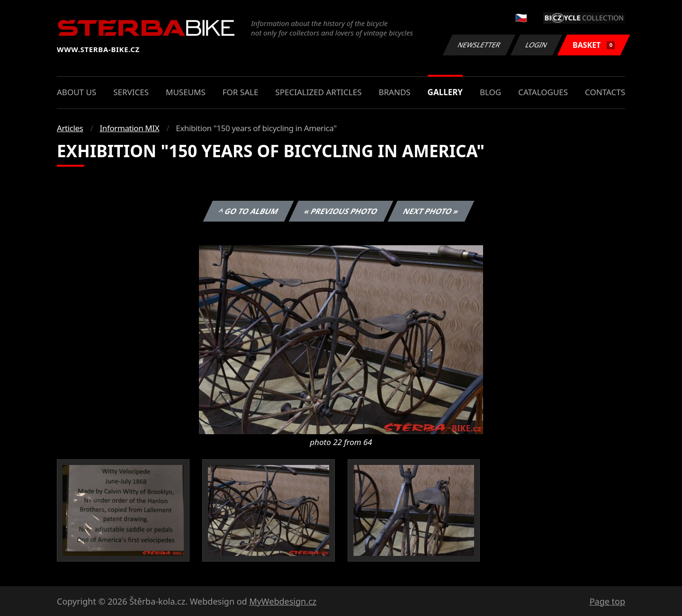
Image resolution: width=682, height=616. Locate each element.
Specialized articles (318, 92)
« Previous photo (341, 211)
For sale (241, 92)
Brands (394, 92)
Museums (186, 92)
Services (131, 92)
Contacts (605, 92)
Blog (490, 92)
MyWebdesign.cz (283, 601)
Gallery (445, 92)
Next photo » (431, 211)
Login (537, 45)
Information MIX (129, 128)
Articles (70, 128)
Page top (607, 601)
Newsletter (479, 45)
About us (76, 92)
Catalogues (543, 92)
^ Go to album (248, 211)
